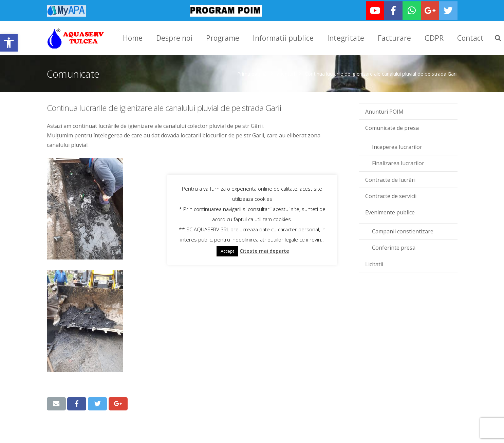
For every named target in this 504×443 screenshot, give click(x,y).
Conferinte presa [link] (394, 247)
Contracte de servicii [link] (391, 195)
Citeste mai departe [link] (264, 251)
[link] (9, 43)
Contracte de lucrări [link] (390, 179)
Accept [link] (227, 251)
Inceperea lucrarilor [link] (397, 146)
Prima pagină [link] (252, 73)
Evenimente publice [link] (390, 212)
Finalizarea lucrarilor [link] (398, 162)
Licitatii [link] (374, 263)
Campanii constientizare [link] (403, 231)
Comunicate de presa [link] (392, 127)
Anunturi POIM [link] (384, 111)
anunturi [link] (286, 73)
